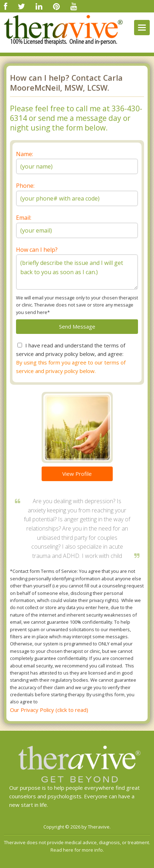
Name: (25, 154)
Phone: (25, 186)
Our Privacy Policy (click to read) (49, 710)
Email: (24, 218)
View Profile (77, 474)
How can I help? (37, 250)
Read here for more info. (77, 850)
